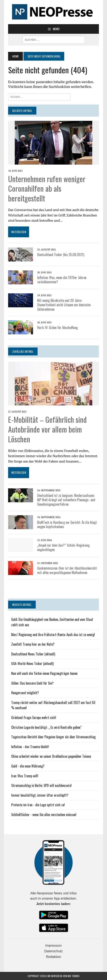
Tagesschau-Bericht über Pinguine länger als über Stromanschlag (53, 737)
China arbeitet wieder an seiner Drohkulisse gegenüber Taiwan (51, 756)
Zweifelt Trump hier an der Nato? (33, 644)
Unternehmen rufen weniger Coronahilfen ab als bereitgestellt (47, 188)
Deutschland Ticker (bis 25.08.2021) (61, 255)
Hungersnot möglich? (25, 693)
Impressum (53, 946)
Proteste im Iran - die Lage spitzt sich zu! (38, 805)
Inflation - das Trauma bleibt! (30, 747)
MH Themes (74, 976)
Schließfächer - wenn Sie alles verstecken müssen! (44, 815)
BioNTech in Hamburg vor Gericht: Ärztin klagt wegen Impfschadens (67, 524)
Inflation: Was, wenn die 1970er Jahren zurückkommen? (62, 280)
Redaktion (53, 957)
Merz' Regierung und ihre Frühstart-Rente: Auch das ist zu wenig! (53, 635)
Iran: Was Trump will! (25, 776)
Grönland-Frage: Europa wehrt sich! (34, 717)
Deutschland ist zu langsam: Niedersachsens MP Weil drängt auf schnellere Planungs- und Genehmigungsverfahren (66, 500)
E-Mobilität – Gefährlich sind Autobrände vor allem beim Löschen (47, 429)
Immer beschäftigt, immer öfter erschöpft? (40, 795)
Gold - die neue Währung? (28, 766)
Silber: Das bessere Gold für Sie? (32, 683)
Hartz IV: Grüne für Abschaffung (57, 327)
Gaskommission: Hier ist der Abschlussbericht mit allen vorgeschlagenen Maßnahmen (67, 570)
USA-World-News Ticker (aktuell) (32, 664)
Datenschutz (53, 951)
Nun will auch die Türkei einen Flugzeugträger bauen (44, 673)
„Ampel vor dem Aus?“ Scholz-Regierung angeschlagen (63, 547)
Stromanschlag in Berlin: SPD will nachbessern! (41, 785)
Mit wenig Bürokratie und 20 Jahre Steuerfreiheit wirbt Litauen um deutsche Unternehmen (64, 305)
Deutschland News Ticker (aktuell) (33, 654)
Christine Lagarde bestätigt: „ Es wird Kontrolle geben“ (47, 727)
